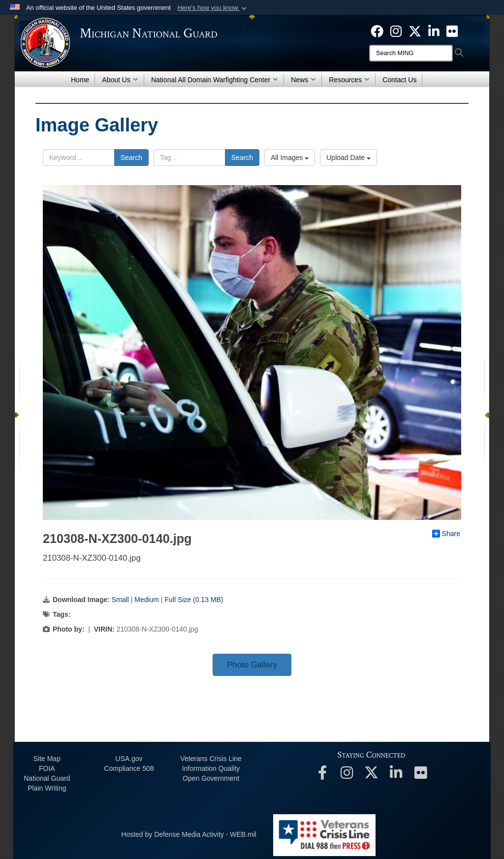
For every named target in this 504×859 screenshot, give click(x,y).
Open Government (211, 778)
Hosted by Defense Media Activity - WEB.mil (189, 834)
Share (446, 534)
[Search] (411, 53)
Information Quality (211, 768)
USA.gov (129, 759)
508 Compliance (129, 768)
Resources (349, 80)
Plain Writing (47, 788)
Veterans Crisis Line (211, 759)
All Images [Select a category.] (290, 158)
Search (131, 158)
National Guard (47, 778)
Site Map (47, 759)
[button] (213, 8)
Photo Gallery (252, 665)
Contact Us (399, 80)
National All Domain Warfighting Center (215, 80)
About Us (120, 80)
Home (80, 80)
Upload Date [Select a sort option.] (348, 158)
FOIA (47, 768)
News (303, 80)
